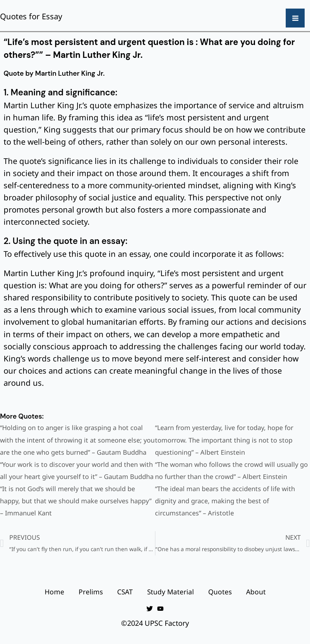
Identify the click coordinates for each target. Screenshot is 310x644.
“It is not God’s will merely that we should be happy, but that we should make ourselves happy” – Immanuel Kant (76, 501)
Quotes (220, 592)
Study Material (171, 592)
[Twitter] (150, 609)
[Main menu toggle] (295, 18)
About (256, 592)
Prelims (91, 592)
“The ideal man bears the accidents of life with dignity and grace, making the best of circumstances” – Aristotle (225, 501)
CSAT (125, 592)
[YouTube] (160, 609)
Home (54, 592)
